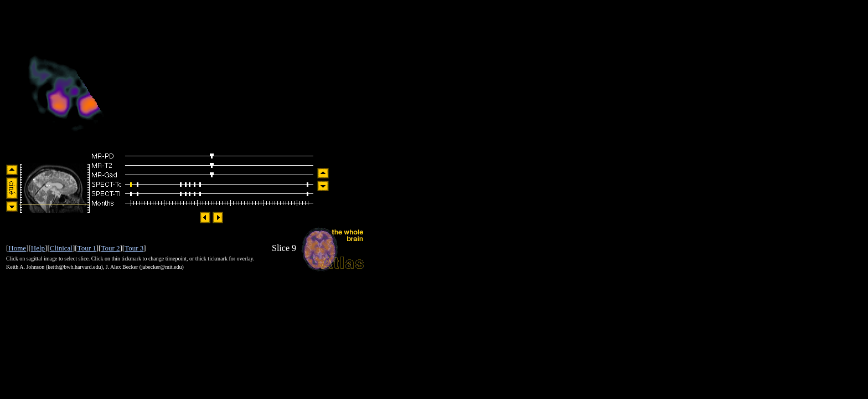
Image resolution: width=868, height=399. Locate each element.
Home (17, 248)
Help (38, 248)
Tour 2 (110, 248)
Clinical (61, 248)
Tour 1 (87, 248)
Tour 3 (134, 248)
